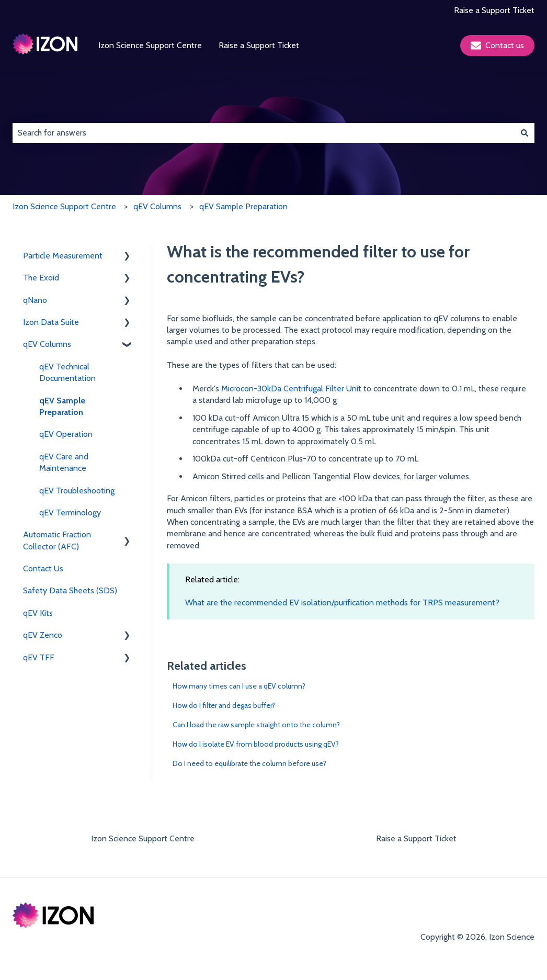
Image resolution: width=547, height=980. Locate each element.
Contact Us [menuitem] (43, 568)
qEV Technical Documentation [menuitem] (67, 372)
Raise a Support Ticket (494, 10)
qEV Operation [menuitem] (66, 434)
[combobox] (264, 133)
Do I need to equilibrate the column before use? (249, 763)
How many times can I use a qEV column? (239, 686)
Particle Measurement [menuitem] (63, 256)
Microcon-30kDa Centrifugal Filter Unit (291, 388)
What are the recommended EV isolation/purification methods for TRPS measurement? (342, 602)
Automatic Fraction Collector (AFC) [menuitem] (57, 540)
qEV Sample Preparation (243, 206)
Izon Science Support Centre (150, 45)
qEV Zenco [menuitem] (43, 635)
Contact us (497, 46)
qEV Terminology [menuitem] (70, 512)
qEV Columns (157, 206)
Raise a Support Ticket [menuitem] (416, 838)
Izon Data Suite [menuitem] (51, 322)
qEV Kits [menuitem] (38, 613)
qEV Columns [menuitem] (47, 344)
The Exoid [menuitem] (41, 278)
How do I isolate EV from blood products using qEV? (256, 744)
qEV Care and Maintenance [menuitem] (64, 462)
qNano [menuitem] (35, 300)
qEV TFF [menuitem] (39, 657)
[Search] (525, 133)
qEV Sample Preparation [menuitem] (62, 406)
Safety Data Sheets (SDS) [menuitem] (70, 590)
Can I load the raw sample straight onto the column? (256, 725)
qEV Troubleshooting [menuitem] (77, 491)
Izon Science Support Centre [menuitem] (143, 838)
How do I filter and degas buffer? (224, 705)
